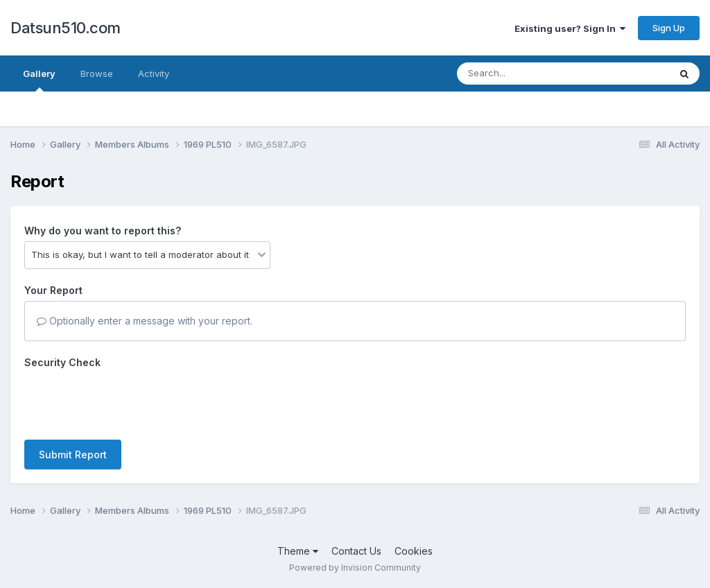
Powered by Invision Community (355, 568)
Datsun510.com (66, 28)
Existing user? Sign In (570, 28)
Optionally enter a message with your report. (145, 321)
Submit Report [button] (73, 455)
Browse (97, 73)
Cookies (414, 551)
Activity (154, 73)
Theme (298, 551)
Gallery (39, 80)
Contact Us (356, 551)
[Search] (525, 73)
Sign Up (669, 28)
